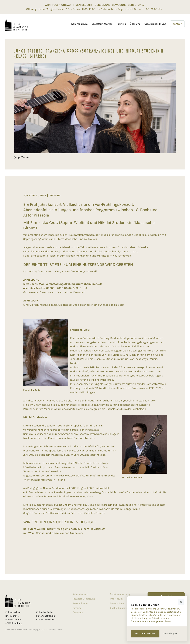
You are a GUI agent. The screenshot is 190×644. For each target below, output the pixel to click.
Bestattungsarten (102, 24)
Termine (121, 24)
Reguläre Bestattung (84, 599)
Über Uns (135, 24)
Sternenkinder (80, 603)
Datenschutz (117, 603)
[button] (181, 602)
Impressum (116, 599)
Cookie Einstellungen (122, 608)
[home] (17, 24)
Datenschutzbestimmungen (145, 621)
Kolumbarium (79, 24)
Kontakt (177, 24)
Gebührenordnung (155, 24)
